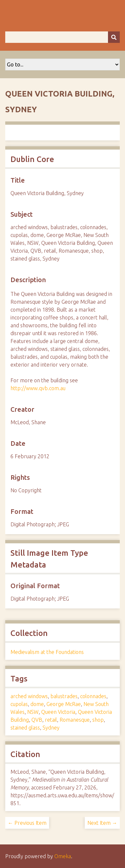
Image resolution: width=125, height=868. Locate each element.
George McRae (64, 704)
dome (37, 704)
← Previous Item (27, 823)
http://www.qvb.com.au (38, 388)
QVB (37, 720)
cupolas (19, 704)
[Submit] (114, 37)
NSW (33, 712)
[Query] (62, 37)
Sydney (51, 728)
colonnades (93, 696)
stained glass (25, 728)
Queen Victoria (58, 712)
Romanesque (75, 720)
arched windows (29, 696)
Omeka (63, 856)
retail (51, 720)
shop (98, 720)
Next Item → (102, 823)
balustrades (64, 696)
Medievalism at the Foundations (47, 652)
